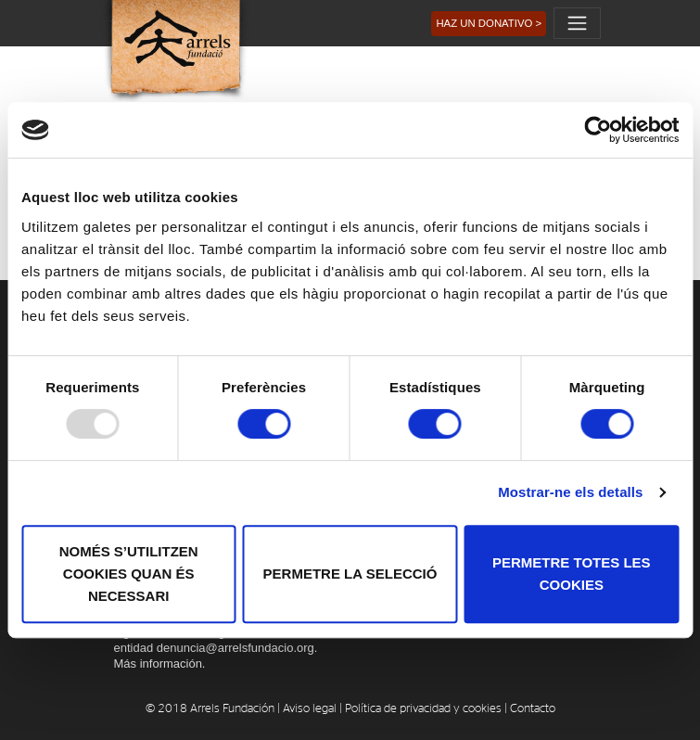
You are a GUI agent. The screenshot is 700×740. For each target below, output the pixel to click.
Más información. (160, 663)
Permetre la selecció (350, 574)
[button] (489, 24)
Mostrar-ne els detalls (570, 492)
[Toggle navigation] (577, 23)
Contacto (533, 709)
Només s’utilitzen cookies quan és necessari (129, 574)
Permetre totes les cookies (572, 574)
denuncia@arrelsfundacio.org (235, 648)
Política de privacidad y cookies (423, 709)
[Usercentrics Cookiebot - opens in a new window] (598, 130)
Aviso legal (310, 709)
